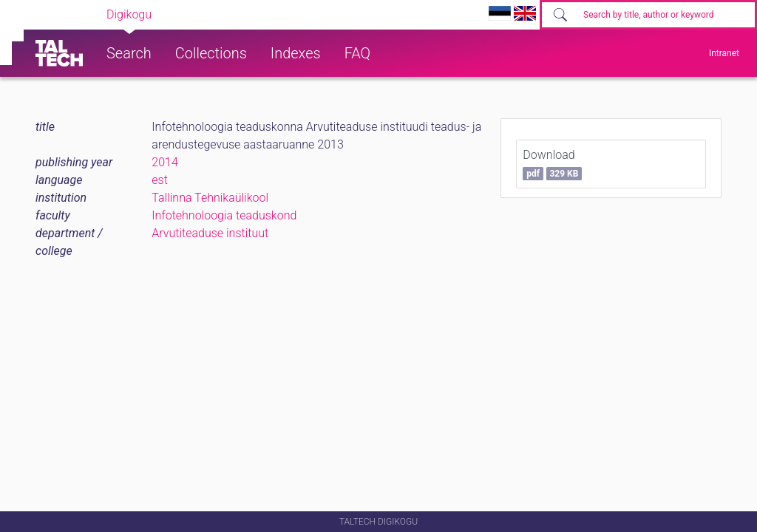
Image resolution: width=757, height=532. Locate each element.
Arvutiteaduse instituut (210, 233)
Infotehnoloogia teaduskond (224, 215)
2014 (165, 162)
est (160, 180)
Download (552, 164)
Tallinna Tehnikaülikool (210, 198)
